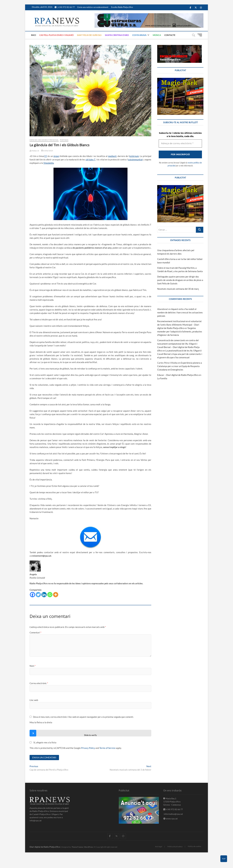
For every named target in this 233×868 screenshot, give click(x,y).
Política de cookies (195, 846)
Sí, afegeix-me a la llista (43, 742)
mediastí (112, 156)
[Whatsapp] (50, 595)
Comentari (35, 632)
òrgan (56, 156)
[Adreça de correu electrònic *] (180, 144)
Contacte (170, 35)
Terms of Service (107, 748)
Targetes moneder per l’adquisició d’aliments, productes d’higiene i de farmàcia (180, 331)
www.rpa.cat (170, 819)
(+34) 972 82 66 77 (65, 7)
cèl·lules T (90, 159)
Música (157, 35)
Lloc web (34, 700)
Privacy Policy (88, 748)
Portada (64, 140)
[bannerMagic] (180, 79)
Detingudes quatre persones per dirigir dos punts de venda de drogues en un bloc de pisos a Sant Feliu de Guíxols (180, 280)
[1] (46, 156)
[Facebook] (32, 595)
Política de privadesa (175, 847)
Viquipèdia (49, 163)
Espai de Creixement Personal (44, 140)
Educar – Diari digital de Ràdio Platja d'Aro (178, 375)
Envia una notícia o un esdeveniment (93, 7)
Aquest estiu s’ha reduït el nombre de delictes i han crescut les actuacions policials (180, 312)
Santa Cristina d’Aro (117, 35)
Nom (33, 666)
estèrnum (134, 156)
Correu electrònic (39, 683)
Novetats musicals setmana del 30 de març (178, 289)
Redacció (34, 151)
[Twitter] (38, 595)
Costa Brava (139, 35)
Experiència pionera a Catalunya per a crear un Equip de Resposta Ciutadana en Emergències (180, 366)
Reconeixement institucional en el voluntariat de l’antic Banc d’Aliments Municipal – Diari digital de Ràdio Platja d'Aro (179, 325)
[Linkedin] (44, 595)
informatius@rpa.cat (173, 814)
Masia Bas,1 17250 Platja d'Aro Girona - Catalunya (172, 802)
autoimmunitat (135, 159)
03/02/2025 (47, 151)
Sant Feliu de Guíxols (89, 35)
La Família (162, 378)
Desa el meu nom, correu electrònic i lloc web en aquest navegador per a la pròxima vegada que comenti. (83, 717)
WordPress (88, 847)
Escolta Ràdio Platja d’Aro (122, 7)
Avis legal (159, 847)
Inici (34, 35)
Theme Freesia (77, 847)
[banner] (149, 15)
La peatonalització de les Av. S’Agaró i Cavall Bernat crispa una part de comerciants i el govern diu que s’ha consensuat (180, 354)
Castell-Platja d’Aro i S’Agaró (56, 35)
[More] (56, 595)
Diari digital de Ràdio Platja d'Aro (45, 847)
